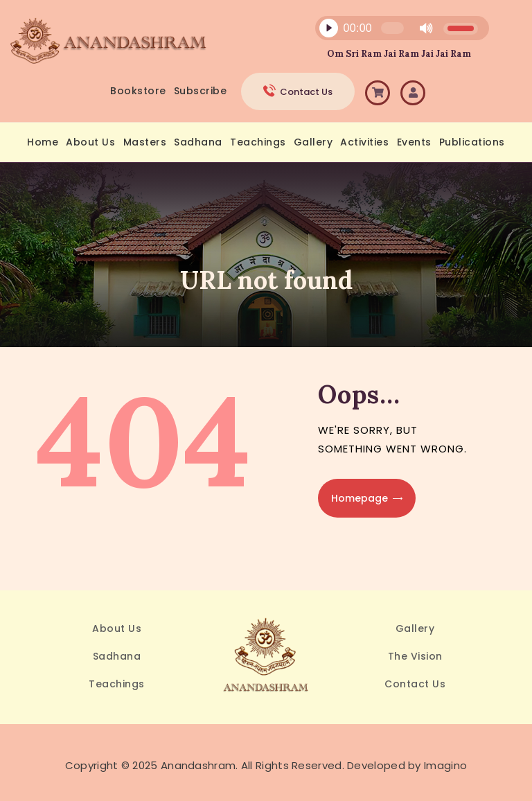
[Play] (328, 28)
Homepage (360, 498)
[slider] (392, 28)
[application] (394, 32)
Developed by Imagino (407, 765)
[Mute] (426, 28)
